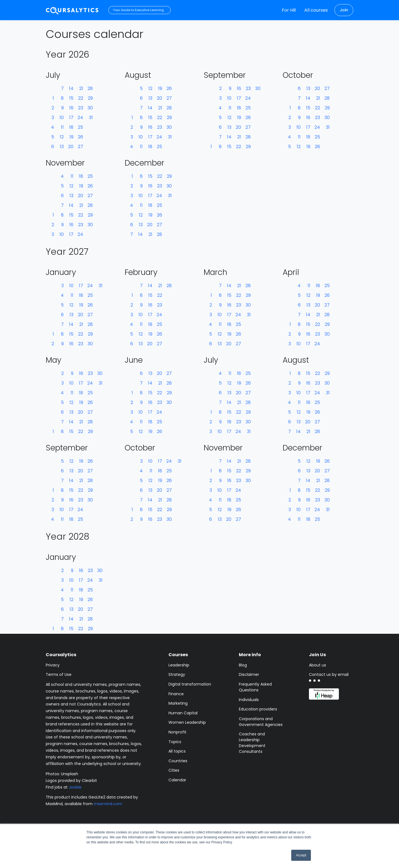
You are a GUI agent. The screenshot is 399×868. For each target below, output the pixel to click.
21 (81, 88)
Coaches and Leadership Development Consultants (252, 743)
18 (71, 127)
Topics (175, 742)
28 (90, 88)
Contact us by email (329, 674)
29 (90, 98)
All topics (177, 751)
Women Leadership (187, 722)
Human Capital (183, 713)
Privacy (53, 665)
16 (71, 108)
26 (80, 137)
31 (91, 118)
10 (62, 118)
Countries (178, 761)
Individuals (249, 700)
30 (90, 108)
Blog (243, 665)
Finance (176, 694)
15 (71, 98)
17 (71, 118)
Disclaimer (249, 674)
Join (344, 10)
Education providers (258, 709)
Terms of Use (59, 674)
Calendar (177, 780)
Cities (174, 770)
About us (318, 665)
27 (80, 147)
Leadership (179, 665)
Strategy (177, 674)
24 (80, 118)
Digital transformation (190, 684)
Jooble (75, 787)
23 (81, 108)
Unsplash (70, 774)
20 (71, 147)
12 (62, 137)
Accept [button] (301, 855)
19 (71, 137)
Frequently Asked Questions (255, 687)
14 (71, 88)
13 (62, 147)
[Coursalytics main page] (72, 10)
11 (62, 127)
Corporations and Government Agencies (261, 722)
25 (80, 127)
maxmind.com (108, 804)
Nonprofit (177, 732)
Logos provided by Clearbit (71, 781)
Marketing (178, 703)
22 (81, 98)
